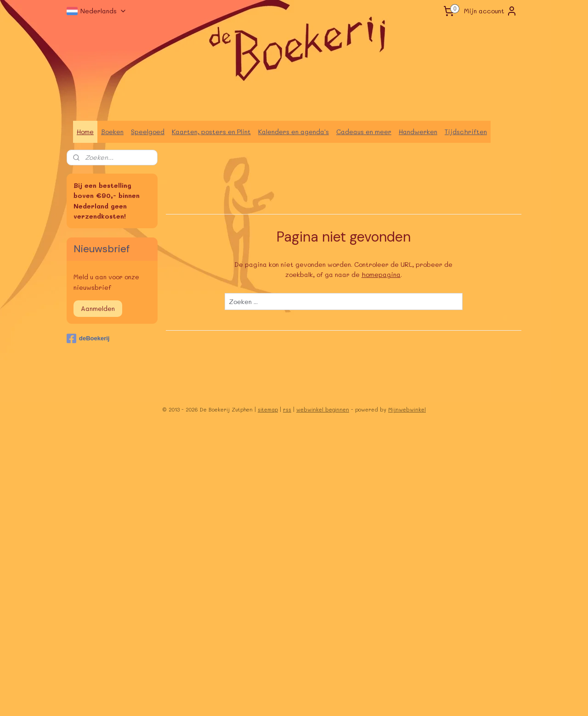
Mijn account (491, 11)
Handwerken (418, 132)
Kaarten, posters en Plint (211, 132)
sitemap (268, 409)
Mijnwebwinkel (407, 409)
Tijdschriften (466, 132)
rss (287, 409)
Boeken (112, 132)
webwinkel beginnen (323, 409)
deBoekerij (88, 338)
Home (85, 132)
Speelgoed (148, 132)
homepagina (381, 274)
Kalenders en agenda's (294, 132)
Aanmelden (98, 308)
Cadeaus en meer (364, 132)
